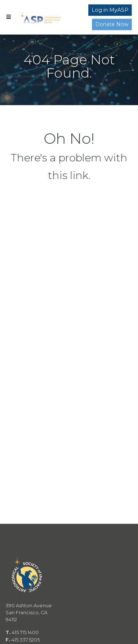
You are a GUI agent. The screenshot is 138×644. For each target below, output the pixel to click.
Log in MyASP (110, 10)
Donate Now (112, 24)
